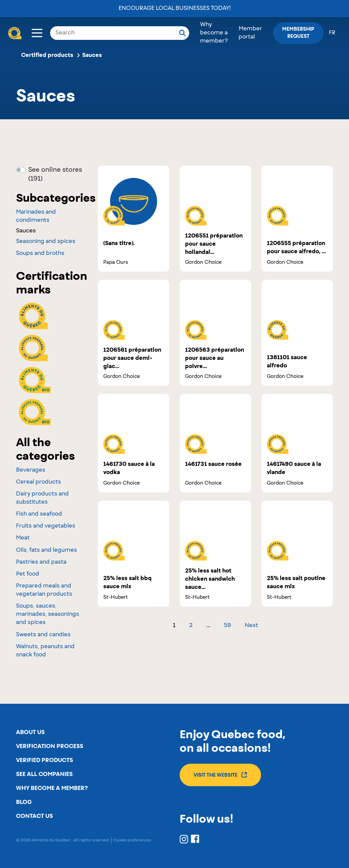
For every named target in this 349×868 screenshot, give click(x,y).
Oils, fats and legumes (47, 550)
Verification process (50, 746)
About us (30, 732)
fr (332, 33)
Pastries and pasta (41, 562)
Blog (24, 802)
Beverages (31, 470)
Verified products (44, 760)
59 (227, 626)
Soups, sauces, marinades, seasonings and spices (48, 614)
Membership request (298, 33)
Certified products (47, 55)
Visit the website (220, 775)
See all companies (44, 774)
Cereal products (39, 482)
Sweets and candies (43, 635)
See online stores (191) (55, 174)
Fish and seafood (39, 514)
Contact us (34, 816)
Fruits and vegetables (46, 526)
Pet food (28, 574)
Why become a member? (214, 33)
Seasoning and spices (46, 242)
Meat (23, 538)
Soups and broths (40, 254)
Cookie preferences (132, 840)
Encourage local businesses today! (175, 9)
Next (251, 626)
